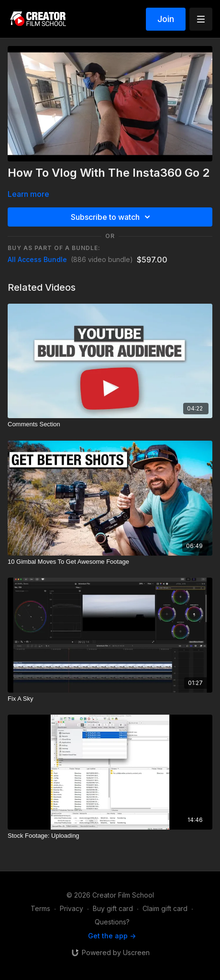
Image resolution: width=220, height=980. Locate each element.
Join (166, 19)
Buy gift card (113, 908)
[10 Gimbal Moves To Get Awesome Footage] (110, 562)
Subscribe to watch (112, 217)
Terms (40, 908)
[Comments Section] (110, 424)
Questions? (112, 922)
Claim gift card (165, 908)
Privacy (71, 908)
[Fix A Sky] (110, 699)
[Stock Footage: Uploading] (110, 836)
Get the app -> (112, 936)
